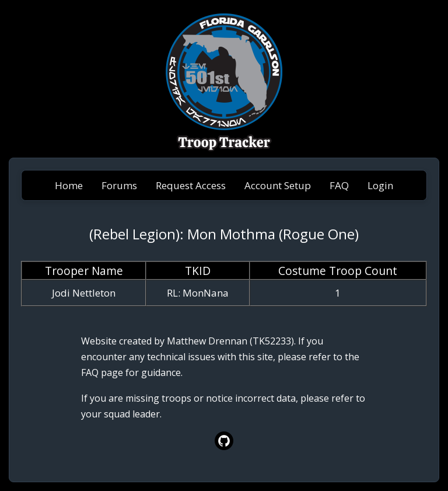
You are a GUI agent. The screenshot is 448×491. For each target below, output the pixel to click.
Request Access (191, 185)
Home (69, 185)
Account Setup (278, 185)
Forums (119, 185)
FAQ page (102, 372)
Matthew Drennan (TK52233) (230, 341)
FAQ (339, 185)
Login (380, 185)
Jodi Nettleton (84, 293)
